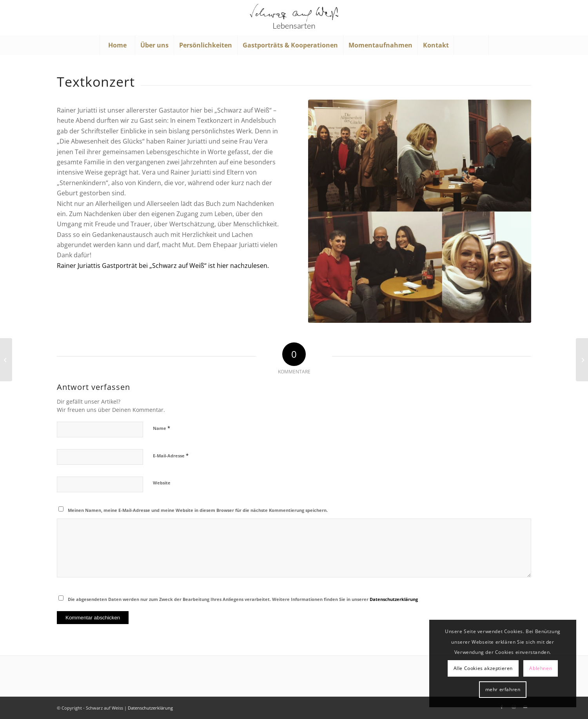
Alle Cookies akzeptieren (483, 668)
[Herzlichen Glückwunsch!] (6, 360)
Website (162, 483)
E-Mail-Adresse (171, 455)
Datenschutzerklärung (394, 599)
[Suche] (471, 45)
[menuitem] (117, 45)
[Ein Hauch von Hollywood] (582, 360)
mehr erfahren (503, 689)
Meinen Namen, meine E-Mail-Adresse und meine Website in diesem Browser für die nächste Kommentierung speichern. (198, 510)
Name (162, 428)
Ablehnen (541, 668)
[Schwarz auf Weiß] (294, 18)
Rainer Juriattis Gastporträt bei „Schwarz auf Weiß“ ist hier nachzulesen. (163, 266)
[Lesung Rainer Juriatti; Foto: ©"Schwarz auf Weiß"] (420, 211)
